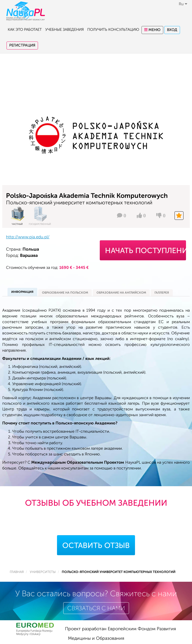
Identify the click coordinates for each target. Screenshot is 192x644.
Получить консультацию (113, 30)
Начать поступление (145, 251)
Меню (152, 30)
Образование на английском (121, 293)
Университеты (43, 572)
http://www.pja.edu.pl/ (28, 237)
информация (22, 292)
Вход (172, 30)
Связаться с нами (96, 608)
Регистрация (22, 45)
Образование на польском (65, 293)
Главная (17, 572)
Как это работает (25, 30)
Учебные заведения (64, 30)
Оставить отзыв (96, 545)
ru (183, 4)
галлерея (162, 293)
